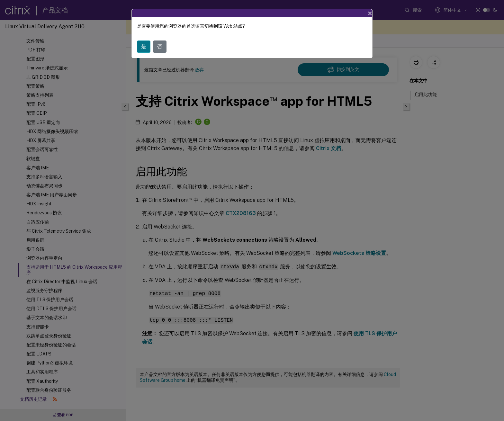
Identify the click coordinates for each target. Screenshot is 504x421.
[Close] (370, 13)
